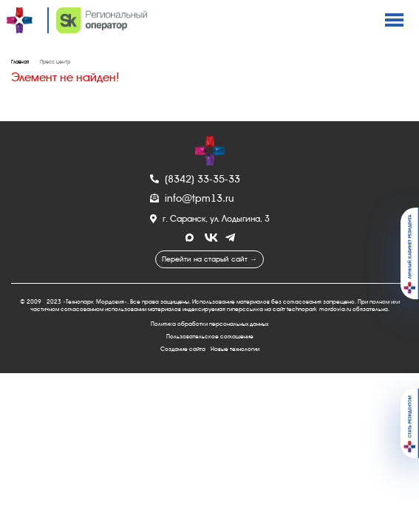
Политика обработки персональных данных (209, 324)
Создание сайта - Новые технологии (210, 349)
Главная (20, 62)
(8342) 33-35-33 (195, 179)
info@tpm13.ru (192, 198)
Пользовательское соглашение (210, 337)
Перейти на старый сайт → (209, 259)
